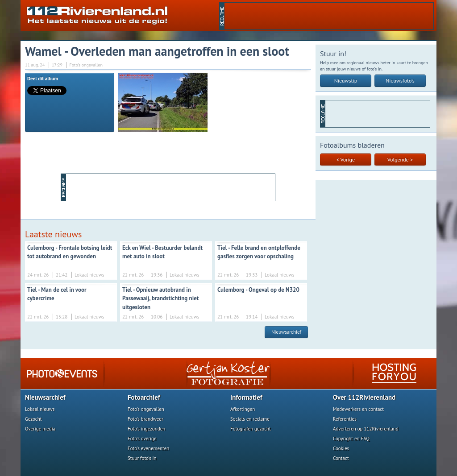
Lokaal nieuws (40, 409)
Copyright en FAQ (351, 439)
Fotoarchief (144, 397)
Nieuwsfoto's (400, 81)
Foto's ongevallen (146, 409)
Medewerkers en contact (358, 409)
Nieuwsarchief (286, 332)
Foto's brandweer (145, 419)
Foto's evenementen (148, 448)
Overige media (40, 429)
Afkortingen (243, 409)
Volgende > (400, 159)
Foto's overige (142, 439)
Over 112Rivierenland (364, 397)
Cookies (341, 448)
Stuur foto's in (142, 458)
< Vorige (346, 159)
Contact (341, 458)
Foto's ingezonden (146, 429)
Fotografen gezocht (251, 429)
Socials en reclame (250, 419)
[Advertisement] (329, 16)
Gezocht (33, 419)
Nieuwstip (346, 81)
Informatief (246, 397)
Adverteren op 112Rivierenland (366, 429)
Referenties (345, 419)
